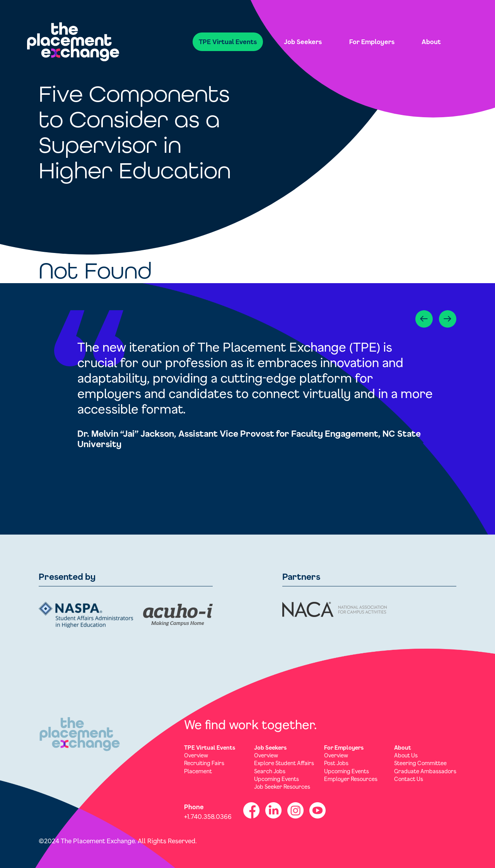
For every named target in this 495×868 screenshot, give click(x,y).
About (431, 42)
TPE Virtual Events (228, 42)
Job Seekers (303, 42)
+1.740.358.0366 (208, 816)
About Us (406, 755)
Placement (198, 771)
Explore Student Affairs (284, 763)
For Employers (372, 42)
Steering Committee (420, 763)
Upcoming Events (277, 779)
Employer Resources (351, 779)
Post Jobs (336, 763)
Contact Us (409, 779)
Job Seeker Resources (282, 787)
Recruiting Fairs (204, 763)
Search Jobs (270, 771)
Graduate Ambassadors (425, 771)
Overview (196, 755)
